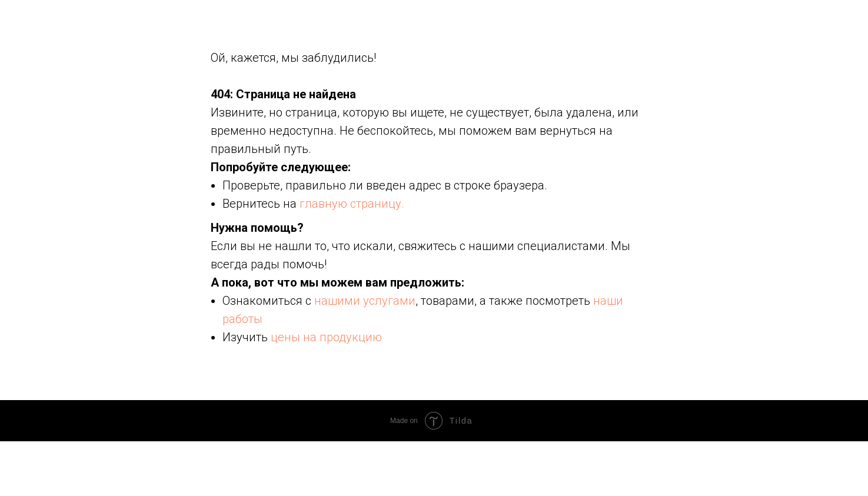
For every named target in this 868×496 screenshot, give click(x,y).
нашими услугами (365, 301)
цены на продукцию (326, 337)
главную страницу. (352, 204)
